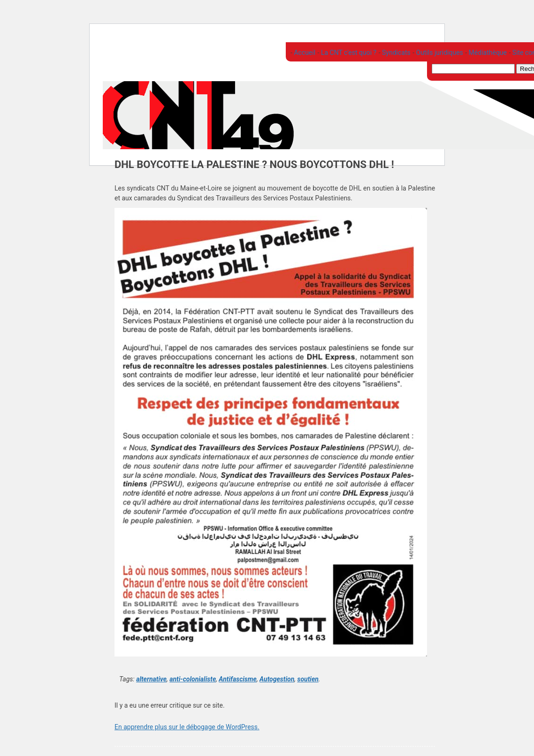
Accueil (304, 53)
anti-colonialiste (193, 679)
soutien (308, 679)
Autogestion (277, 679)
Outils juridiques (439, 53)
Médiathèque (487, 53)
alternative (151, 679)
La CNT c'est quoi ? (348, 53)
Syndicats (396, 53)
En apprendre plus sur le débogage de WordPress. (187, 727)
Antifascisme (238, 679)
